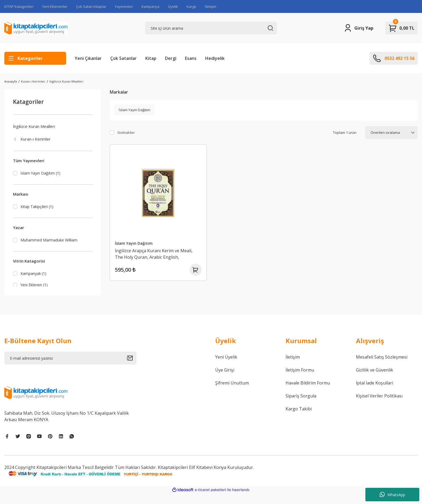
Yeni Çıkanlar (88, 58)
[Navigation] (35, 58)
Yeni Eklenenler (55, 6)
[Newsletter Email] (70, 368)
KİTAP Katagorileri (19, 6)
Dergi (171, 58)
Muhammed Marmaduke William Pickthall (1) (50, 245)
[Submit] (132, 368)
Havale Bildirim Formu (308, 393)
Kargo (191, 6)
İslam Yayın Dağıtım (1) (41, 173)
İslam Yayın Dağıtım (135, 242)
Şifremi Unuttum (232, 393)
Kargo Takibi (299, 419)
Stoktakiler (126, 132)
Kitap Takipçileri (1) (38, 207)
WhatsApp (392, 495)
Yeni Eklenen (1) (35, 294)
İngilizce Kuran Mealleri (66, 81)
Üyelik (173, 6)
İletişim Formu (300, 380)
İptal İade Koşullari (375, 393)
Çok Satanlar (123, 58)
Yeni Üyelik (226, 367)
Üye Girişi (225, 380)
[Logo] (36, 28)
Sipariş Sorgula (301, 406)
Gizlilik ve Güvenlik (375, 380)
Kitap (151, 58)
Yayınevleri (124, 6)
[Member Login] (358, 28)
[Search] (211, 28)
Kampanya (150, 6)
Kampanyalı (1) (34, 282)
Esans (191, 58)
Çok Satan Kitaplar (91, 6)
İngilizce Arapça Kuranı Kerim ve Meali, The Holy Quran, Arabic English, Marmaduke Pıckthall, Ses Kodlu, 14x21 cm (155, 253)
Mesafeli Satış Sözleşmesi (382, 367)
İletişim (211, 6)
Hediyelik (215, 58)
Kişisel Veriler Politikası (379, 406)
